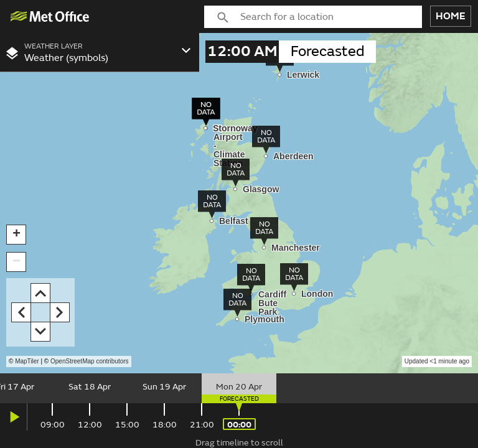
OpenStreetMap (90, 361)
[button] (16, 235)
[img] (50, 16)
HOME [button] (451, 16)
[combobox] (331, 17)
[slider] (239, 388)
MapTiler (27, 361)
